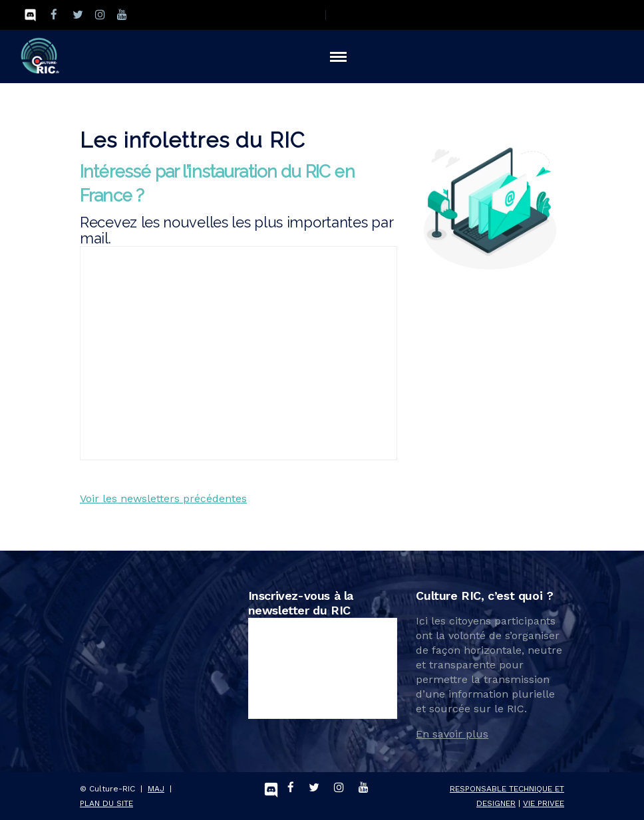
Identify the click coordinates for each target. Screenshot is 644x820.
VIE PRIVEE (544, 803)
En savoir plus (452, 734)
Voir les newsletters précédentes (163, 498)
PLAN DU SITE (106, 803)
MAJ (156, 789)
